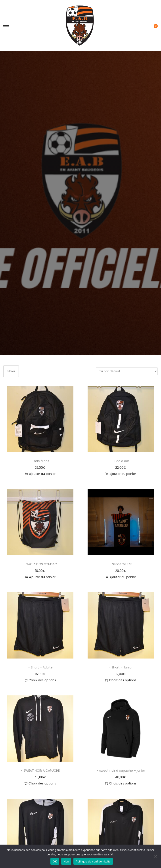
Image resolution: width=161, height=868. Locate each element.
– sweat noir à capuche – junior (121, 771)
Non (66, 861)
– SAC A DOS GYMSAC (40, 564)
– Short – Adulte (40, 667)
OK (55, 861)
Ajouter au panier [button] (40, 474)
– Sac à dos (40, 461)
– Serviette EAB (121, 564)
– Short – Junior (121, 667)
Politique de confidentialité (93, 861)
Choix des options (40, 680)
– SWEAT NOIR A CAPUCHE (40, 771)
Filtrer (11, 371)
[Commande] (127, 371)
